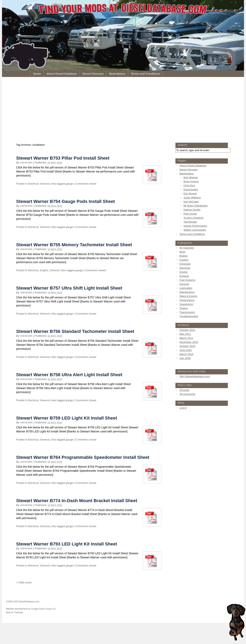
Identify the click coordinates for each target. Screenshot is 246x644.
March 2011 (186, 338)
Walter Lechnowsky (195, 230)
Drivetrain (185, 264)
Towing (183, 308)
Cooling (184, 260)
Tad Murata (190, 222)
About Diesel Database (62, 74)
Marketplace (117, 74)
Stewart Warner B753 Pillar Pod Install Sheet (63, 158)
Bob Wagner (191, 177)
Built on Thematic (15, 612)
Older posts (24, 582)
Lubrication (186, 288)
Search (182, 145)
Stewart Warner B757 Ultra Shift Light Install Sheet (69, 288)
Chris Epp (189, 185)
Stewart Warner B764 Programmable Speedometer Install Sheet (83, 457)
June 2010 (186, 350)
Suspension (186, 304)
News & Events (188, 296)
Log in (183, 408)
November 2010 (189, 342)
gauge (69, 184)
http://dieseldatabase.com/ (195, 376)
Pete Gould (190, 214)
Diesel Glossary (93, 74)
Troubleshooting (189, 316)
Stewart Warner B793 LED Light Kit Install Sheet (67, 544)
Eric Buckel (190, 194)
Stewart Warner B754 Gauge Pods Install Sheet (65, 201)
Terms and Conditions (146, 74)
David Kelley (191, 190)
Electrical (33, 184)
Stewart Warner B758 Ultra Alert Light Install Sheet (69, 375)
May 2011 (185, 334)
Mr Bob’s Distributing (196, 206)
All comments (187, 394)
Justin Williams (192, 198)
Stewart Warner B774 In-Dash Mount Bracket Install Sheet (77, 501)
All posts (184, 390)
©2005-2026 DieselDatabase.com (23, 601)
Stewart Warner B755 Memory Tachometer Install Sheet (74, 245)
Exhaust (184, 276)
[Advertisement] (123, 111)
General (45, 184)
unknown (26, 163)
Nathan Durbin (192, 210)
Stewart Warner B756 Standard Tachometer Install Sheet (75, 331)
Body (182, 252)
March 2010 (186, 354)
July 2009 (185, 358)
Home (37, 74)
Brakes (183, 256)
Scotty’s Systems (193, 218)
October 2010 (187, 346)
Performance (187, 300)
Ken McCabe (191, 202)
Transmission (187, 312)
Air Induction (187, 248)
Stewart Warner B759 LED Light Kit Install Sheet (67, 418)
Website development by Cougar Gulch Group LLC (31, 609)
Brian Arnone (191, 181)
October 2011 (187, 330)
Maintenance (187, 292)
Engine (44, 270)
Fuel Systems (187, 280)
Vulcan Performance (195, 226)
